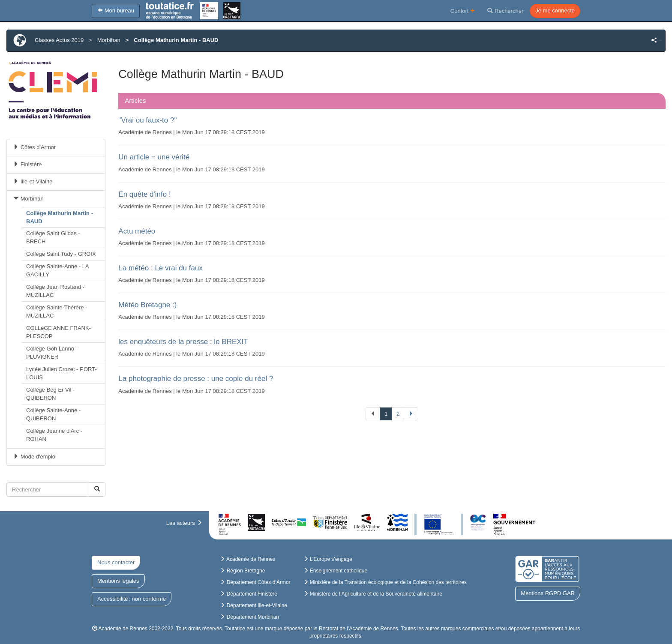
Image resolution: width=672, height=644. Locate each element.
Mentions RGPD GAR (548, 593)
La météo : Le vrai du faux (160, 268)
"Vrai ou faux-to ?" (147, 120)
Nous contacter (116, 562)
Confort (463, 10)
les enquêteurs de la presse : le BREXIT (183, 342)
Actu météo (137, 231)
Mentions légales (118, 581)
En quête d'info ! (144, 194)
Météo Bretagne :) (147, 305)
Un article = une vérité (154, 157)
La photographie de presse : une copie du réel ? (196, 379)
